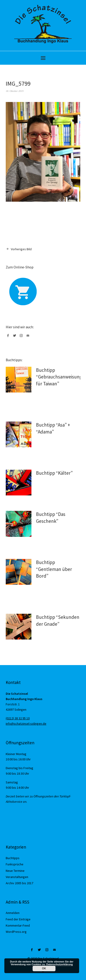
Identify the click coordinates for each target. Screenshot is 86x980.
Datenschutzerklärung (60, 964)
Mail (29, 337)
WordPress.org (16, 932)
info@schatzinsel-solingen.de (26, 724)
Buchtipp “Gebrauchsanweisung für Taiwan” (59, 377)
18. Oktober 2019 (15, 91)
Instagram (22, 337)
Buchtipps (13, 858)
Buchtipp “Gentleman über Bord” (54, 569)
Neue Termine (15, 871)
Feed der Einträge (18, 919)
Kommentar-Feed (18, 925)
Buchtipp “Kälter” (54, 473)
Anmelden (13, 913)
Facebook (9, 337)
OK (44, 968)
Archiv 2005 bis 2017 (19, 883)
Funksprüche (15, 864)
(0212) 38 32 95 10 (18, 718)
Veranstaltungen (17, 877)
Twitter (15, 337)
